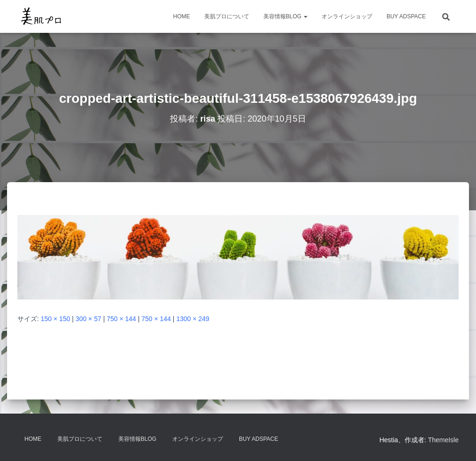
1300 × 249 (192, 319)
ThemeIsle (443, 440)
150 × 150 (56, 319)
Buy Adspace (406, 16)
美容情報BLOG (286, 16)
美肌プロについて (227, 16)
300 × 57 (88, 319)
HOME (182, 16)
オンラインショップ (347, 16)
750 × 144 (121, 319)
